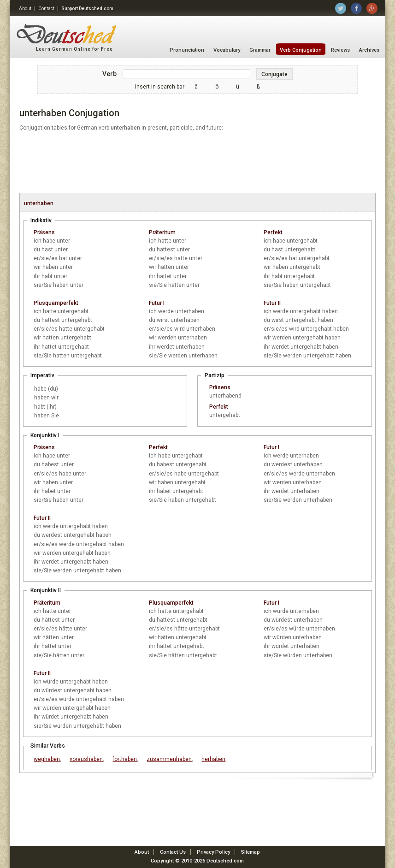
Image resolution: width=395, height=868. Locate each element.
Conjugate (274, 74)
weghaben (47, 759)
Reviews (340, 50)
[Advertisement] (197, 163)
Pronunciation (187, 50)
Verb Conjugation (301, 50)
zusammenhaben (169, 759)
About (25, 9)
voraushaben (86, 759)
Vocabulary (227, 50)
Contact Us (173, 852)
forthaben (125, 759)
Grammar (260, 50)
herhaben (213, 759)
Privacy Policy (213, 852)
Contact (46, 9)
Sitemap (251, 852)
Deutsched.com (225, 861)
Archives (369, 50)
